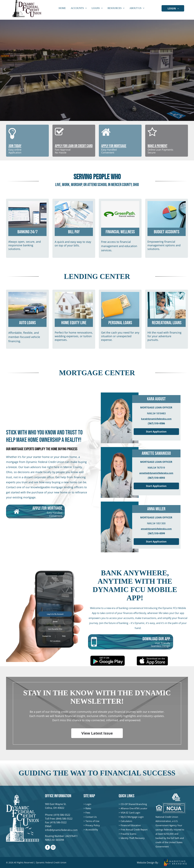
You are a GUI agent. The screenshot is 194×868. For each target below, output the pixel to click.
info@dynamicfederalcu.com (61, 830)
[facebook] (48, 848)
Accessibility (92, 830)
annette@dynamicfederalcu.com (156, 473)
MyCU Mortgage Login (132, 817)
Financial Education (131, 825)
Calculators (126, 821)
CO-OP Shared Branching (134, 804)
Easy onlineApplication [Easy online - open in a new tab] (15, 151)
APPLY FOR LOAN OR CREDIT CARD (74, 146)
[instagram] (53, 848)
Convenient (108, 153)
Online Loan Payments (160, 150)
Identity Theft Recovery (133, 838)
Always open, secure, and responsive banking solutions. (25, 245)
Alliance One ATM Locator (134, 808)
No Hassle (61, 153)
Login (88, 804)
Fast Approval (63, 150)
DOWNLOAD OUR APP (156, 639)
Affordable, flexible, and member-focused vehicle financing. (24, 337)
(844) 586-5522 (64, 819)
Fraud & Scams (128, 834)
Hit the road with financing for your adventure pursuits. (164, 336)
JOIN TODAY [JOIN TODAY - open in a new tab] (15, 146)
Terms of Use (92, 821)
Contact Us (91, 817)
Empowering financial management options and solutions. (164, 245)
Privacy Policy (93, 825)
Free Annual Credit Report (134, 830)
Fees (88, 813)
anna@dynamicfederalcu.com (156, 529)
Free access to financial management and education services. (119, 246)
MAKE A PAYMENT (157, 146)
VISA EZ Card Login (130, 813)
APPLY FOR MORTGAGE (114, 146)
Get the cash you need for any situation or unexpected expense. (120, 336)
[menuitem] (173, 8)
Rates (88, 808)
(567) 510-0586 (156, 423)
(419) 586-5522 (62, 815)
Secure (152, 153)
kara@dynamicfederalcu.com (156, 419)
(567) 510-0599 (156, 533)
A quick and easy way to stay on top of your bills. (73, 244)
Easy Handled (109, 150)
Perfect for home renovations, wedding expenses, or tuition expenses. (74, 336)
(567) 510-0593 (156, 478)
